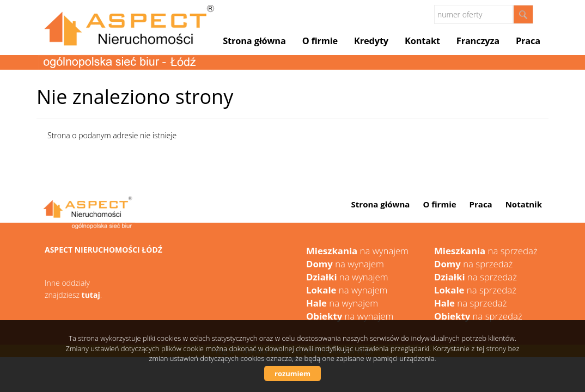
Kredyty (371, 41)
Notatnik (524, 204)
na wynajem (357, 251)
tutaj (91, 295)
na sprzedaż (486, 251)
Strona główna (254, 41)
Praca (528, 41)
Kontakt (422, 41)
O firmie (320, 41)
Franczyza (478, 41)
